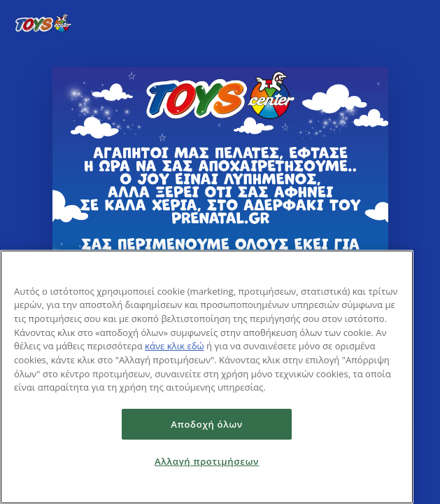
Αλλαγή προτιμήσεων (207, 461)
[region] (207, 377)
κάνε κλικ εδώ (175, 346)
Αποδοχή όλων (207, 424)
